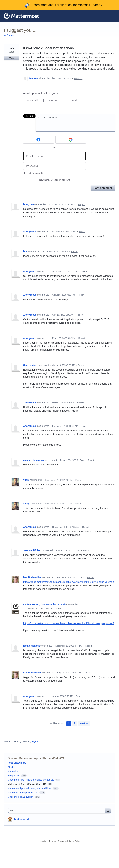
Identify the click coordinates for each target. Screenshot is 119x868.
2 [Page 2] (74, 723)
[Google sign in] (71, 140)
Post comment (103, 188)
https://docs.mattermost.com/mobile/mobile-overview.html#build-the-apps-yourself (68, 582)
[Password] (54, 166)
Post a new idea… (18, 763)
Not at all (34, 101)
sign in (36, 741)
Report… (78, 78)
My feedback (14, 771)
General (13, 758)
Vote (11, 58)
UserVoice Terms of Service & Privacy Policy (59, 841)
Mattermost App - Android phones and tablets (31, 780)
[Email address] (54, 156)
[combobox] (57, 811)
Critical (75, 101)
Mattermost (22, 819)
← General (9, 35)
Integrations (14, 776)
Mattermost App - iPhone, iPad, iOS (41, 758)
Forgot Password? (34, 173)
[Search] (108, 811)
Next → (84, 723)
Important (54, 101)
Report (81, 204)
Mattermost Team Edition (21, 797)
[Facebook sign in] (38, 140)
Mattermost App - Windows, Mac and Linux (30, 788)
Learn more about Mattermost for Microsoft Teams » (67, 5)
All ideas (12, 767)
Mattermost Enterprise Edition (23, 793)
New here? (54, 180)
